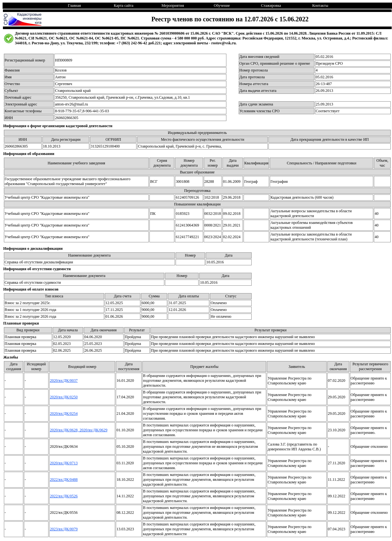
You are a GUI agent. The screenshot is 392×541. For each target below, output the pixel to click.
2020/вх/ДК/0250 (64, 397)
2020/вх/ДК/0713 (64, 463)
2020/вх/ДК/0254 (64, 414)
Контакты (320, 6)
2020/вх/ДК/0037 (64, 381)
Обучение (222, 6)
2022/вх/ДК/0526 (64, 496)
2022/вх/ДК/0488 (64, 480)
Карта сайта (124, 6)
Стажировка (271, 6)
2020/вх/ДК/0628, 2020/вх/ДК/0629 (79, 430)
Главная (74, 6)
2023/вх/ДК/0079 (64, 529)
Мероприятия (173, 6)
